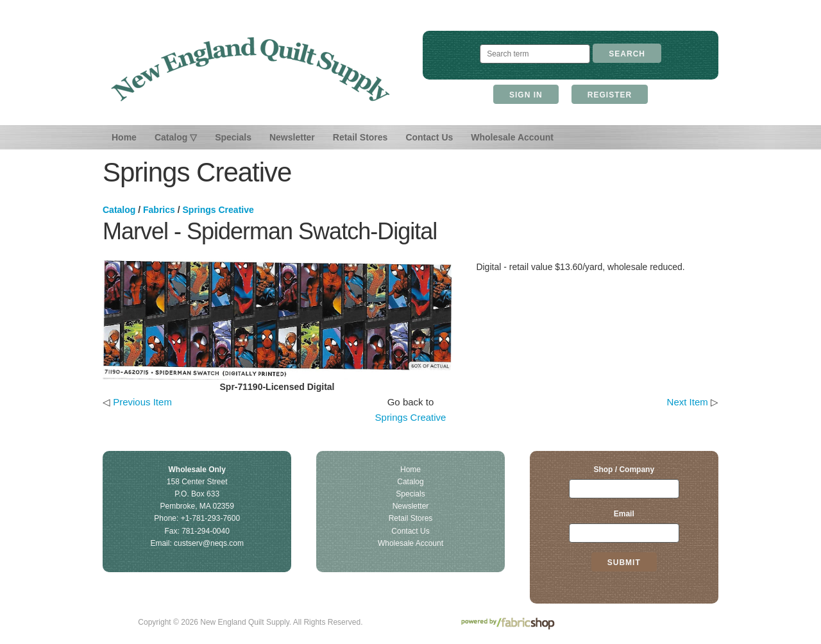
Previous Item (142, 402)
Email (624, 514)
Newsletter (292, 137)
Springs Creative (218, 210)
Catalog (119, 210)
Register (610, 95)
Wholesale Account (512, 137)
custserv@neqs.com (209, 543)
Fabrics (159, 210)
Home (124, 137)
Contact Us (429, 137)
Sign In (526, 95)
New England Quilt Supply (250, 69)
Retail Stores (360, 137)
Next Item (688, 402)
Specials (233, 137)
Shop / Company (624, 470)
